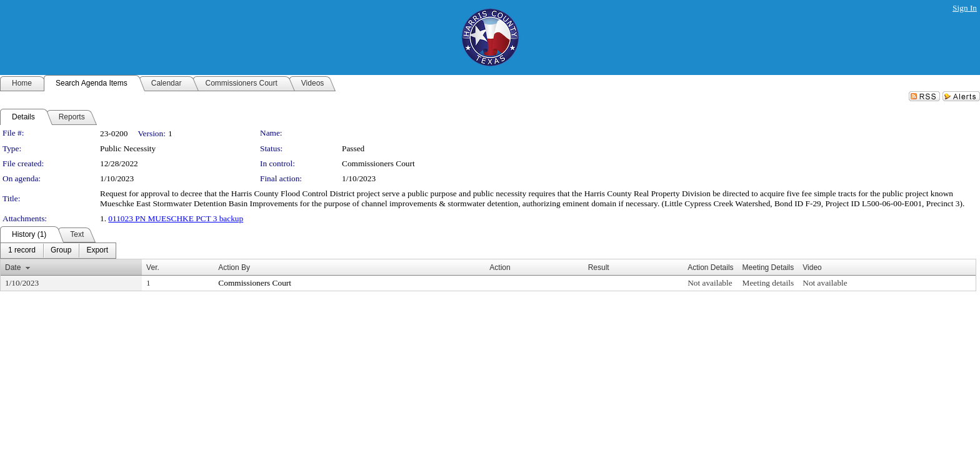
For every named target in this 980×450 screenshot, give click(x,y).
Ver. (153, 267)
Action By (234, 267)
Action (500, 267)
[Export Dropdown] (97, 251)
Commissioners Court (378, 163)
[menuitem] (22, 251)
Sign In (965, 8)
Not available (710, 283)
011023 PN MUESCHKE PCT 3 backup (176, 218)
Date (13, 267)
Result (599, 267)
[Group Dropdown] (61, 251)
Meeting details (768, 283)
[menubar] (58, 251)
